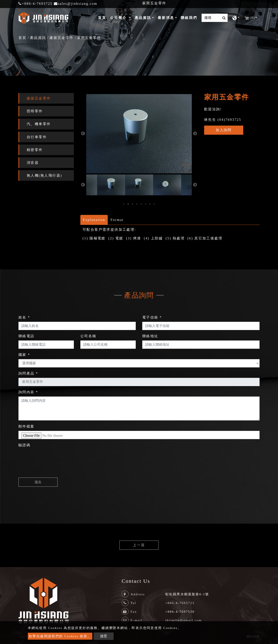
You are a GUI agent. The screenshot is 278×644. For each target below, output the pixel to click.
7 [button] (150, 204)
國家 (24, 355)
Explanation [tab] (94, 220)
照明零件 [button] (35, 111)
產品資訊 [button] (143, 18)
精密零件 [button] (35, 150)
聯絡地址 (150, 336)
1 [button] (124, 204)
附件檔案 (26, 426)
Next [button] (195, 134)
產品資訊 (38, 38)
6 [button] (146, 204)
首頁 (103, 17)
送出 (38, 482)
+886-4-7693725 (36, 4)
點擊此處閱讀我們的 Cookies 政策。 (60, 636)
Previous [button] (83, 134)
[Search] (215, 18)
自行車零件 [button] (37, 137)
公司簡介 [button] (119, 18)
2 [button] (128, 204)
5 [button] (141, 204)
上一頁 (139, 545)
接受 (104, 636)
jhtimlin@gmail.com (184, 620)
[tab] (46, 98)
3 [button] (132, 204)
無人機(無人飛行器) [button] (44, 175)
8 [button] (154, 204)
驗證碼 (24, 445)
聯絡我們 (189, 18)
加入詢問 (224, 130)
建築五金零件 (61, 38)
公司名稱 (88, 336)
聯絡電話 (26, 336)
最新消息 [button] (166, 18)
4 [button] (137, 204)
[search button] (223, 18)
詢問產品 (28, 373)
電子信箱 (152, 317)
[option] (139, 134)
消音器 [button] (33, 163)
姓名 (24, 317)
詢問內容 (28, 392)
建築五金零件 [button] (39, 98)
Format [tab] (117, 220)
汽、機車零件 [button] (39, 124)
